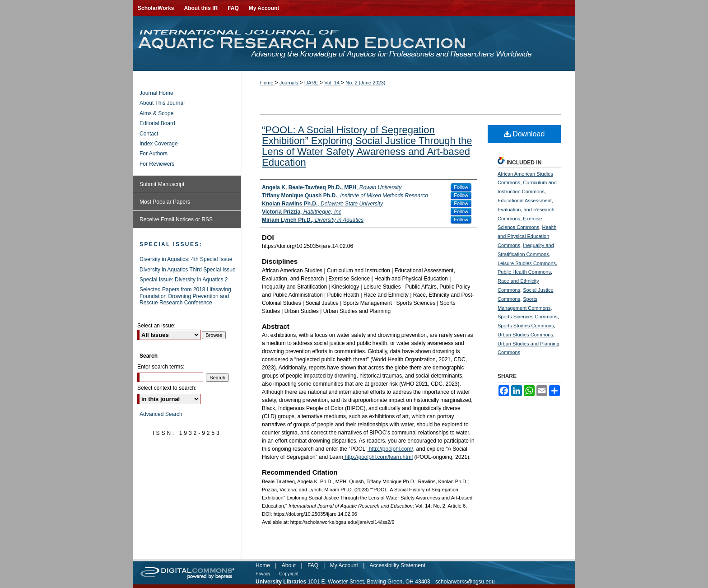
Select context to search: (167, 388)
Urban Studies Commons (525, 335)
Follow (461, 187)
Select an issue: (156, 326)
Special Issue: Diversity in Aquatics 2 (184, 280)
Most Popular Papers (165, 202)
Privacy (263, 574)
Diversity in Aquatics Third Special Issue (188, 270)
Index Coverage (159, 144)
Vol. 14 (333, 83)
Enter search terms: (161, 367)
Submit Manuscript (162, 184)
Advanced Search (161, 414)
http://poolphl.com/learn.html (378, 457)
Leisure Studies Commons (527, 263)
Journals (290, 83)
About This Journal (162, 103)
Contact (149, 134)
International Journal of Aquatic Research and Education (354, 44)
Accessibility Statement (398, 565)
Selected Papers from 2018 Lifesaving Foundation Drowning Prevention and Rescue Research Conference (185, 296)
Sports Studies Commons (526, 326)
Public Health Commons (524, 272)
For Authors (154, 154)
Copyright (289, 574)
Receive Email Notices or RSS (176, 219)
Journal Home (156, 93)
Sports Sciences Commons (528, 317)
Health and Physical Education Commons (527, 236)
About (289, 565)
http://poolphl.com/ (390, 449)
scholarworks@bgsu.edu (465, 582)
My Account (344, 565)
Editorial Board (157, 123)
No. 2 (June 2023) (365, 83)
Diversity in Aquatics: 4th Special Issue (186, 259)
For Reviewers (157, 164)
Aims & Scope (156, 113)
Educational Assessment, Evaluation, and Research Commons (526, 210)
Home (267, 83)
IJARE (312, 83)
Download (524, 134)
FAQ (313, 565)
